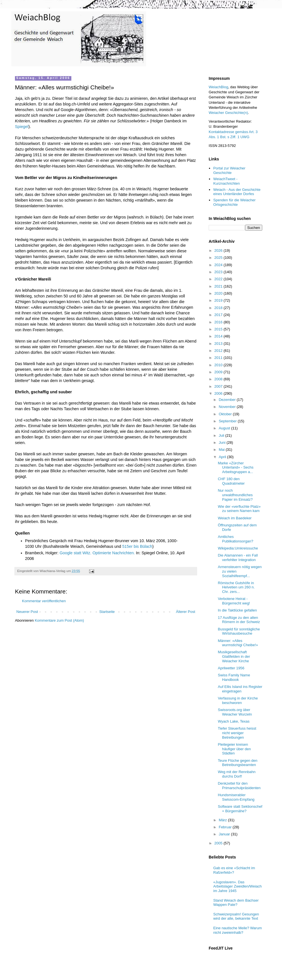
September (228, 421)
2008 (219, 379)
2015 (219, 329)
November (228, 407)
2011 (219, 358)
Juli (222, 435)
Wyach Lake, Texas (233, 721)
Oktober (226, 414)
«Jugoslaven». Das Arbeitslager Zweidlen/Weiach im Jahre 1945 (237, 886)
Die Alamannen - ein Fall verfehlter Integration (238, 558)
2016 (219, 322)
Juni (223, 442)
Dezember (228, 400)
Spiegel (22, 127)
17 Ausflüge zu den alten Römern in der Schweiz (239, 620)
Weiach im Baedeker (235, 518)
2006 (219, 393)
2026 (219, 250)
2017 (219, 315)
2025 (219, 258)
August (225, 428)
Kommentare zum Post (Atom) (59, 620)
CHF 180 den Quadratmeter (231, 481)
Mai (222, 450)
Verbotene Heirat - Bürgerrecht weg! (234, 601)
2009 (219, 372)
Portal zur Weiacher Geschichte (229, 170)
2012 (219, 351)
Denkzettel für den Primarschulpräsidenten (239, 786)
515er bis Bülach (137, 546)
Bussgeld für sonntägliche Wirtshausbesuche (239, 631)
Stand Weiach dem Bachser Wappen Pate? (236, 903)
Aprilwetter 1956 (231, 668)
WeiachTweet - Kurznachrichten (226, 181)
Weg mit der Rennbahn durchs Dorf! (236, 774)
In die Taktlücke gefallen (237, 610)
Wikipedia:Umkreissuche (238, 548)
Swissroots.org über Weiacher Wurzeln (235, 712)
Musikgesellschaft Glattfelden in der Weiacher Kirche (234, 656)
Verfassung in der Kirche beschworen (238, 700)
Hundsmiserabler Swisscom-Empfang (236, 797)
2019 (219, 300)
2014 (219, 336)
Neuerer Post (27, 612)
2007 (219, 386)
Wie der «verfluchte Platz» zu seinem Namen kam (239, 509)
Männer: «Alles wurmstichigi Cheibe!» (238, 643)
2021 (219, 286)
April (223, 457)
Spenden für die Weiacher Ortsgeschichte (234, 202)
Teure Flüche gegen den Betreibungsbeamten (237, 763)
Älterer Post (186, 612)
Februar (226, 827)
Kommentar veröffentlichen (44, 601)
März (223, 820)
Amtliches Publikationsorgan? (235, 539)
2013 (219, 344)
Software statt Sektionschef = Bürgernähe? (240, 809)
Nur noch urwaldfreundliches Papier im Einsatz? (235, 495)
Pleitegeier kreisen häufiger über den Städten (234, 749)
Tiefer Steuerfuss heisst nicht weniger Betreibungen (237, 733)
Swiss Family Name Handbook (234, 677)
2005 (219, 843)
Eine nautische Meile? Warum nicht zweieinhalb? (237, 930)
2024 (219, 265)
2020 (219, 293)
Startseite (107, 612)
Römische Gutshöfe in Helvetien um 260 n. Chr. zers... (236, 587)
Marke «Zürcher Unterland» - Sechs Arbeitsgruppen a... (235, 467)
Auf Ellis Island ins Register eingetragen (240, 689)
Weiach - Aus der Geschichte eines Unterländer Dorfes (237, 192)
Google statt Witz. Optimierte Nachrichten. (97, 553)
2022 (219, 279)
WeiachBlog (218, 87)
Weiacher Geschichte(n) (228, 113)
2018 (219, 308)
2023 (219, 272)
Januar (225, 834)
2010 (219, 365)
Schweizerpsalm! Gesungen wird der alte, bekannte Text (236, 916)
